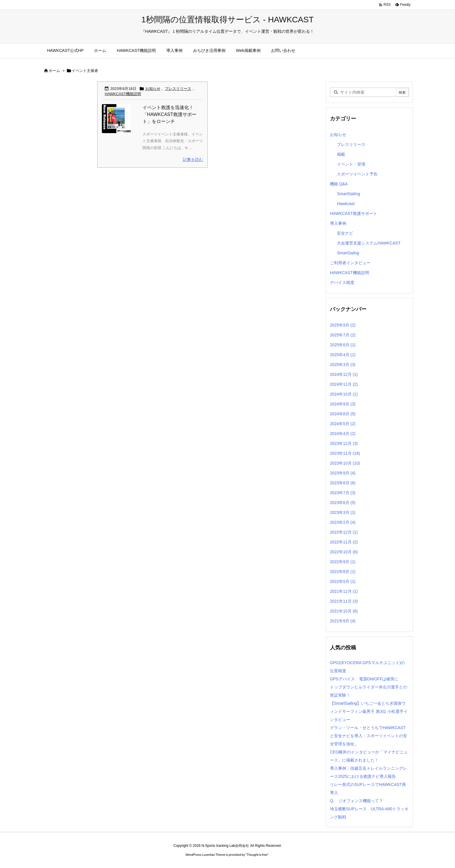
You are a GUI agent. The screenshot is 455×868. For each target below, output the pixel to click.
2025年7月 (343, 335)
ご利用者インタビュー (350, 263)
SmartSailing (348, 194)
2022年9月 (343, 562)
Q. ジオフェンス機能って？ (356, 801)
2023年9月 (343, 473)
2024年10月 (344, 394)
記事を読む (193, 160)
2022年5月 (343, 581)
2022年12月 (344, 532)
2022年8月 (343, 572)
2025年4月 (343, 355)
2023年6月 (343, 503)
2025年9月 (343, 325)
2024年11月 (344, 384)
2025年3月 (343, 365)
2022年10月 (344, 552)
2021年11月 (344, 601)
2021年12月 (344, 591)
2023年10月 (345, 463)
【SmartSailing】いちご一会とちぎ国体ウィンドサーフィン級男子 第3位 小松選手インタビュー (369, 711)
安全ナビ (345, 233)
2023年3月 (343, 512)
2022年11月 (344, 542)
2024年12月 (344, 374)
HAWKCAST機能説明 (123, 94)
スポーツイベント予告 (357, 174)
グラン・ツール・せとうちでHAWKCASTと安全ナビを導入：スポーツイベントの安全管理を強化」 (369, 736)
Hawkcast (346, 204)
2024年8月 (343, 414)
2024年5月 (343, 424)
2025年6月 (343, 345)
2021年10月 (344, 611)
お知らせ (153, 89)
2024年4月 (343, 434)
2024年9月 (343, 404)
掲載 (341, 154)
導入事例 (338, 223)
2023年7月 (343, 493)
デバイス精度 (342, 282)
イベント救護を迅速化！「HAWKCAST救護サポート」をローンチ (169, 114)
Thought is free (257, 855)
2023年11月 (345, 453)
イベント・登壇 (351, 164)
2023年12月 (344, 443)
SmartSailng (348, 253)
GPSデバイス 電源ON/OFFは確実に (364, 679)
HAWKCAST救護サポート (354, 213)
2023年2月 (343, 522)
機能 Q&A (339, 184)
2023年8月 (343, 483)
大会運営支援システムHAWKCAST (369, 243)
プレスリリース (178, 89)
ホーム (54, 71)
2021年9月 (343, 621)
